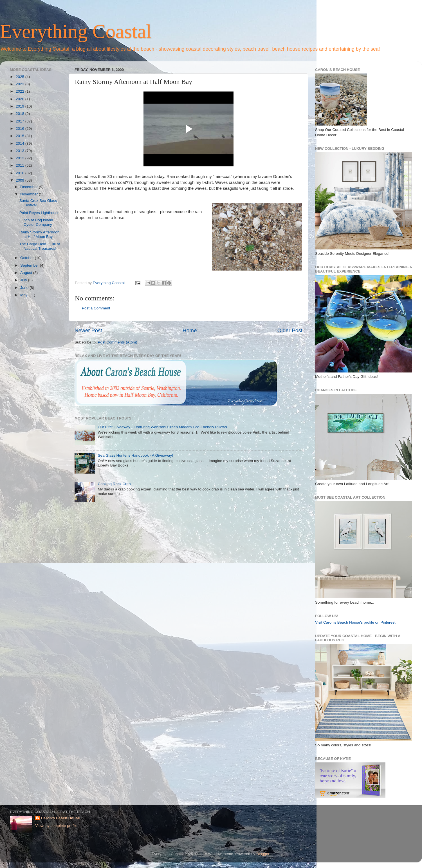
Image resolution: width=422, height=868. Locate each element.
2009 (21, 180)
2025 (21, 77)
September (30, 265)
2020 (21, 99)
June (25, 288)
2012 (21, 158)
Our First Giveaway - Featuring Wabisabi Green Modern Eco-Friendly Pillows (162, 427)
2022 (21, 91)
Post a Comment (96, 308)
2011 (21, 165)
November (30, 194)
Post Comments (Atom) (118, 342)
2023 (21, 84)
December (30, 187)
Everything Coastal (76, 31)
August (27, 273)
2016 (21, 129)
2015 (21, 136)
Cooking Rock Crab (114, 484)
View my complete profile (56, 826)
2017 (21, 121)
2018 (21, 114)
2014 (21, 143)
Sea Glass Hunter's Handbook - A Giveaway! (135, 455)
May (24, 295)
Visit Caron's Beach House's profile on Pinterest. (356, 622)
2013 (21, 151)
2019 (21, 106)
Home (190, 330)
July (24, 280)
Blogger (263, 854)
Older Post (290, 330)
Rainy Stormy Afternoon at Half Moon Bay (40, 234)
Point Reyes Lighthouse (40, 213)
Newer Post (88, 330)
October (28, 258)
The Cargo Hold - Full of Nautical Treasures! (40, 246)
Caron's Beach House (60, 818)
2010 (21, 173)
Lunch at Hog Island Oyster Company (36, 222)
